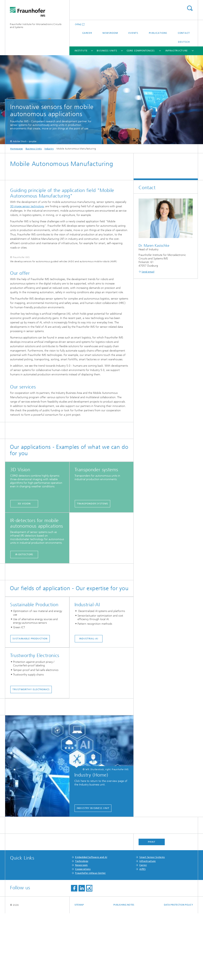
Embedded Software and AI (91, 924)
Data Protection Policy (178, 972)
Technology (82, 928)
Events (133, 33)
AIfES (143, 936)
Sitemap (79, 972)
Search (190, 8)
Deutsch (184, 42)
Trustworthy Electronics (31, 756)
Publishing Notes (124, 972)
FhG (79, 24)
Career (87, 33)
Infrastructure (177, 51)
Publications (158, 33)
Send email (148, 272)
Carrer (143, 932)
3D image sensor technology (27, 206)
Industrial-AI (89, 705)
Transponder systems (92, 570)
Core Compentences (141, 51)
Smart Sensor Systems (152, 924)
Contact (184, 33)
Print (152, 909)
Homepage (16, 149)
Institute (81, 51)
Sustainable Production (30, 705)
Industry (49, 149)
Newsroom (110, 33)
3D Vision (24, 570)
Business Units (107, 51)
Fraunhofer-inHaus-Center (90, 940)
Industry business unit (93, 875)
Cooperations (83, 936)
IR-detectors (24, 621)
